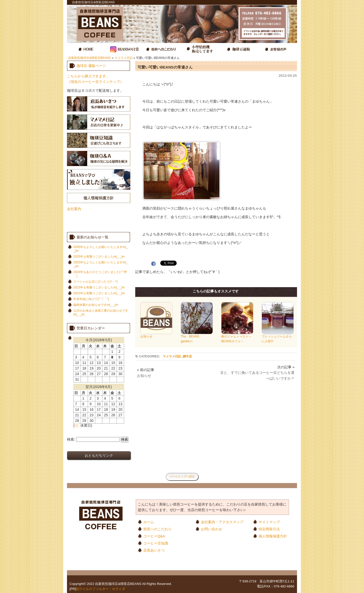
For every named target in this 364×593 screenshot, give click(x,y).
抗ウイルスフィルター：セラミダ (100, 589)
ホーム (149, 522)
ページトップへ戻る (182, 476)
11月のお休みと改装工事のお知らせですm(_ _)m (101, 313)
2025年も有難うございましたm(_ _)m (99, 257)
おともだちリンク (99, 455)
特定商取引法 (269, 529)
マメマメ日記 (124, 58)
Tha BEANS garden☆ (197, 337)
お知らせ (156, 335)
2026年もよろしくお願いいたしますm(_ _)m (100, 249)
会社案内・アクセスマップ (222, 522)
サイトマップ (269, 522)
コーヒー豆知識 (156, 543)
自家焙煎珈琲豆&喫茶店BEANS (89, 58)
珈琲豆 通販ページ (91, 66)
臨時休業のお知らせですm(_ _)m (96, 305)
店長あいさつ (154, 550)
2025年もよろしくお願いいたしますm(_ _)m (100, 264)
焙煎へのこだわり (157, 529)
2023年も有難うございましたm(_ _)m (99, 287)
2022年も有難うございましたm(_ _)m (99, 293)
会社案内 (74, 209)
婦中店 (187, 356)
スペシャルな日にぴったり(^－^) (95, 282)
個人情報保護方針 (273, 536)
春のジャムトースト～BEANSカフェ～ (237, 337)
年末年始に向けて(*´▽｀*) (91, 299)
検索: (71, 439)
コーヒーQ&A (154, 536)
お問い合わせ (212, 529)
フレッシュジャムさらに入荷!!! (278, 337)
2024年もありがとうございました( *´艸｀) (100, 274)
